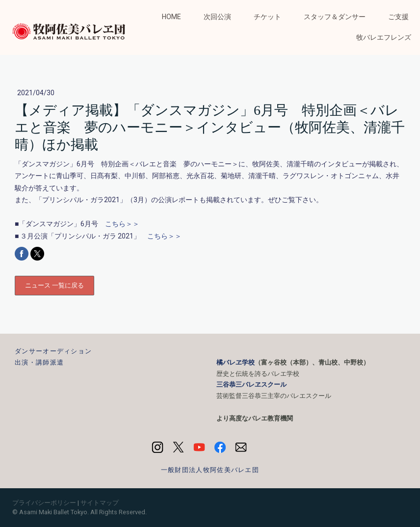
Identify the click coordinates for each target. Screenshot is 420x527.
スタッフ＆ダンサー (335, 17)
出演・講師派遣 (39, 362)
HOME (171, 17)
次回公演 (217, 17)
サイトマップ (100, 503)
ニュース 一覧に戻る (54, 285)
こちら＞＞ (122, 224)
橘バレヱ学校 (236, 362)
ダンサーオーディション (53, 351)
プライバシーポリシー (44, 503)
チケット (267, 17)
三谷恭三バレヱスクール (251, 384)
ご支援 (398, 17)
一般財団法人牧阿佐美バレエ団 (210, 470)
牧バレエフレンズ (384, 37)
